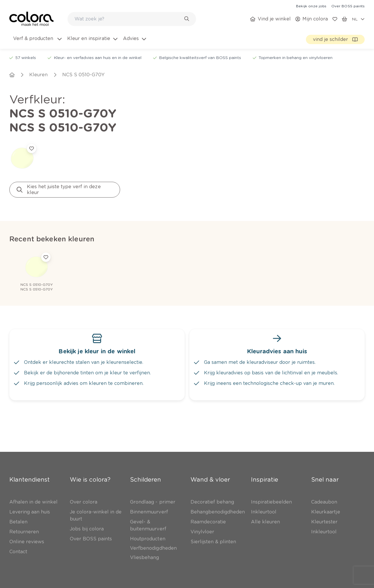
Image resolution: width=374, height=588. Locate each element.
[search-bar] (128, 19)
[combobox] (132, 19)
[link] (311, 6)
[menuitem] (37, 42)
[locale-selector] (358, 19)
